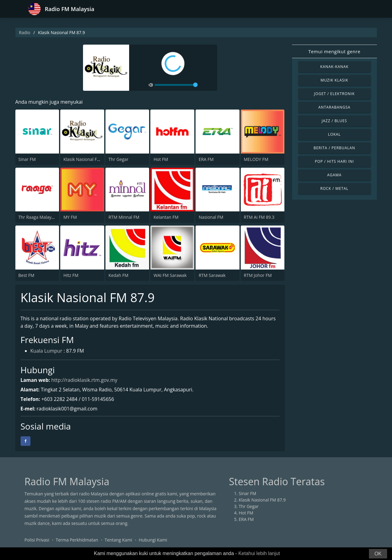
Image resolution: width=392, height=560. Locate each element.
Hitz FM (71, 275)
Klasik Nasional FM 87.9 (87, 159)
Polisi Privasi (37, 540)
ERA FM (206, 159)
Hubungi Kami (153, 540)
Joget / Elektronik (334, 94)
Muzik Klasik (334, 80)
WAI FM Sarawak (170, 275)
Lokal (335, 134)
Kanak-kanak (334, 67)
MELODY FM (256, 159)
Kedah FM (119, 275)
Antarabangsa (334, 107)
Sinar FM (27, 159)
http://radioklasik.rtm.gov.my (85, 380)
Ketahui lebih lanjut (259, 553)
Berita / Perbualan (335, 148)
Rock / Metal (335, 188)
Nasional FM (211, 217)
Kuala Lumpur (47, 351)
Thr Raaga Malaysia (38, 217)
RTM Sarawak (212, 275)
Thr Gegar (119, 159)
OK (378, 554)
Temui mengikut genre (335, 51)
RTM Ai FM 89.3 (259, 217)
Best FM (26, 275)
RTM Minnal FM (124, 217)
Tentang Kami (118, 540)
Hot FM (161, 159)
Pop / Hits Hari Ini (334, 161)
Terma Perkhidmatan (77, 540)
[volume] (176, 85)
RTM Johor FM (258, 275)
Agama (334, 175)
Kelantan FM (166, 217)
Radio (25, 32)
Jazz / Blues (334, 121)
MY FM (70, 217)
